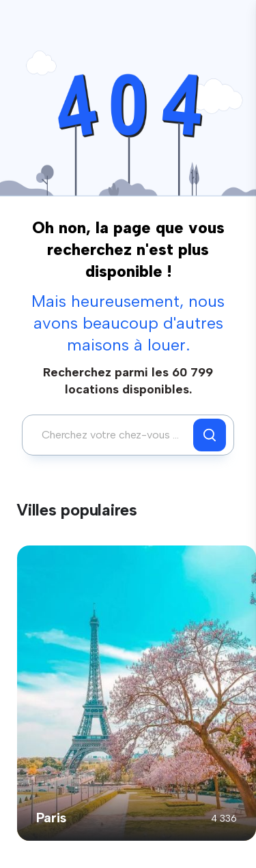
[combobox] (111, 435)
